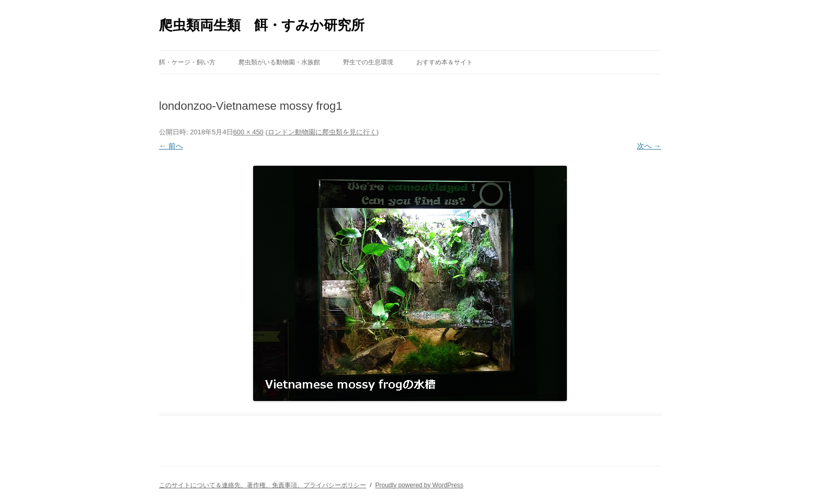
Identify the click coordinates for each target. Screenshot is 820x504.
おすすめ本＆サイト (445, 62)
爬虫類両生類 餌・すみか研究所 (262, 25)
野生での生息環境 (368, 62)
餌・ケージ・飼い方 (187, 62)
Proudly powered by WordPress (419, 485)
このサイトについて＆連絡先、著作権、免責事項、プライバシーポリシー (263, 485)
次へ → (649, 146)
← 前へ (171, 146)
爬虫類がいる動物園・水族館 (279, 62)
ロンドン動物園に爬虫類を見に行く (322, 132)
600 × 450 (248, 132)
